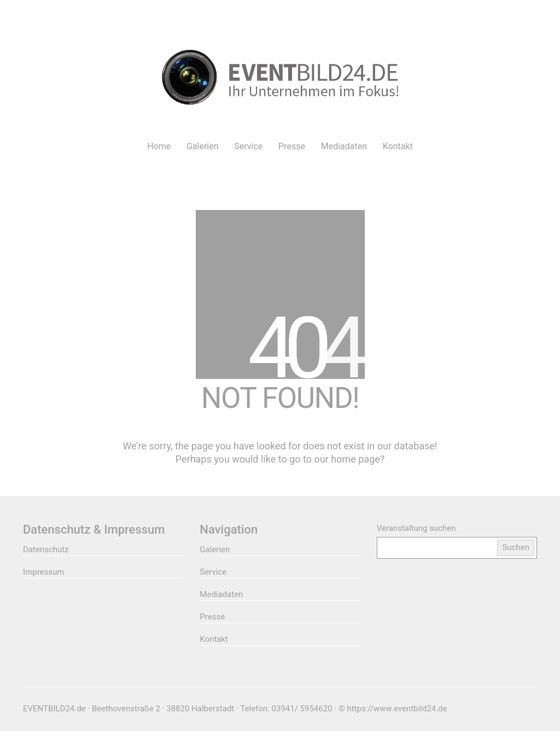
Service (213, 572)
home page (355, 459)
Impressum (43, 572)
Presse (212, 617)
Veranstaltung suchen (416, 528)
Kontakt (214, 639)
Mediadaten (221, 594)
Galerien (215, 549)
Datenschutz (46, 549)
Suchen (516, 547)
